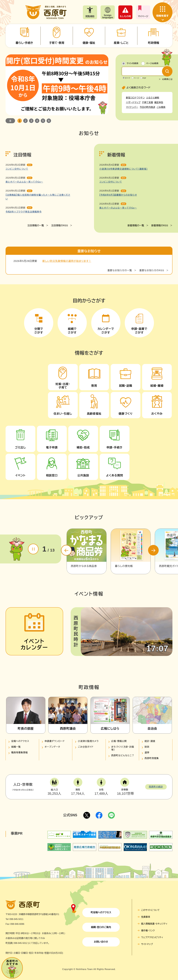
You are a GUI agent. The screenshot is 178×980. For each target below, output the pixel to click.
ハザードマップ (133, 102)
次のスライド (153, 550)
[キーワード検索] (145, 71)
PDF (144, 78)
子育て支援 (147, 102)
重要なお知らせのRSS (152, 154)
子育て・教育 (57, 43)
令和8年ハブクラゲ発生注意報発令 (24, 249)
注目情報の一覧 (36, 263)
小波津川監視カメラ (88, 741)
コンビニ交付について (17, 207)
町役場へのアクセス (101, 912)
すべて (128, 78)
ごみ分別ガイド (86, 747)
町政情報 (154, 43)
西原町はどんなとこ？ (123, 755)
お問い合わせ (101, 942)
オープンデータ (52, 747)
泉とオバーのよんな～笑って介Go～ (24, 220)
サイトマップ (147, 944)
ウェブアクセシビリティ (152, 937)
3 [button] (31, 121)
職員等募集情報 (19, 753)
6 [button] (49, 121)
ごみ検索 (161, 107)
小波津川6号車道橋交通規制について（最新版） (123, 207)
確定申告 (159, 102)
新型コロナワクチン (135, 98)
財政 (147, 747)
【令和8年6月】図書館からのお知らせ (118, 233)
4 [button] (37, 121)
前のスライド (66, 550)
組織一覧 (16, 747)
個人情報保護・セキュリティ (154, 924)
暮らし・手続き (24, 43)
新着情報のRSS (160, 263)
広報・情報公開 (119, 741)
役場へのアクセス (20, 741)
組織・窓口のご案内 (101, 927)
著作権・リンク (148, 931)
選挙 (147, 753)
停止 (10, 121)
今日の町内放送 (147, 107)
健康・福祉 (89, 43)
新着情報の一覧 (136, 263)
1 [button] (20, 121)
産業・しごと (121, 43)
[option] (57, 85)
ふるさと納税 (153, 98)
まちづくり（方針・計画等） (123, 748)
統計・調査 (150, 741)
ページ (136, 78)
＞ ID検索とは (166, 79)
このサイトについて (150, 910)
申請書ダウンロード (55, 741)
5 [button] (43, 121)
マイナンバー (132, 107)
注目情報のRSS (60, 263)
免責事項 (146, 917)
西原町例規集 (152, 758)
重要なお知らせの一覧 (120, 154)
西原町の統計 (156, 787)
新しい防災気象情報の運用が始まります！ (67, 144)
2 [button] (25, 121)
